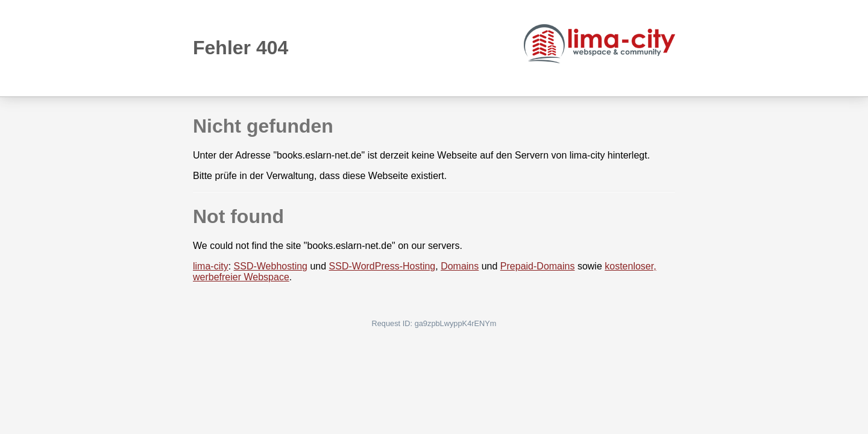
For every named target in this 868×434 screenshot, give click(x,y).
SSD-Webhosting (271, 266)
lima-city (211, 266)
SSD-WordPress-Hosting (382, 266)
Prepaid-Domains (538, 266)
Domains (460, 266)
